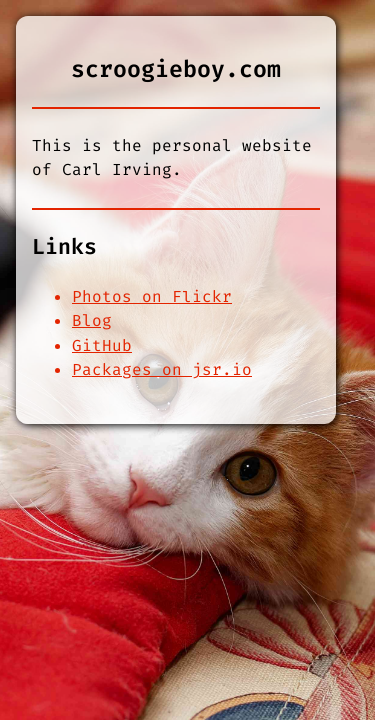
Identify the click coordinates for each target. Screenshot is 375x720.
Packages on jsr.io (162, 369)
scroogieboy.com (176, 69)
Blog (92, 320)
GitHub (102, 345)
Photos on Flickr (152, 296)
